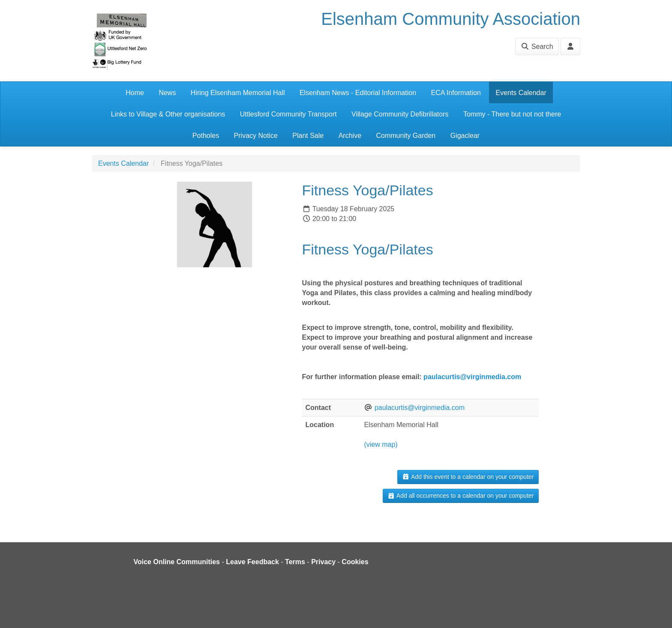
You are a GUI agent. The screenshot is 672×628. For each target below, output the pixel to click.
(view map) (381, 444)
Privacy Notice (256, 136)
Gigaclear (465, 136)
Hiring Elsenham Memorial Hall (238, 93)
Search (537, 46)
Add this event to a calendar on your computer (468, 477)
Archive (350, 136)
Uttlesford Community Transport (288, 114)
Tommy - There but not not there (512, 114)
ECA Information (456, 93)
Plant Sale (308, 136)
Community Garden (406, 136)
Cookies (355, 562)
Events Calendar (521, 93)
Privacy (323, 562)
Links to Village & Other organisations (168, 114)
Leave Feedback (252, 562)
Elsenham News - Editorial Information (358, 93)
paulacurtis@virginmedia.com (472, 377)
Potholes (206, 136)
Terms (295, 562)
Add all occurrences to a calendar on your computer (460, 496)
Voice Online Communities (177, 562)
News (167, 93)
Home (135, 93)
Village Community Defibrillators (400, 114)
